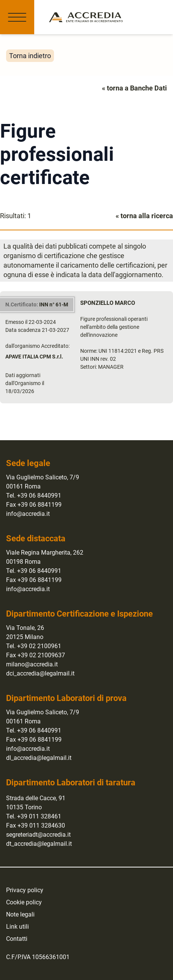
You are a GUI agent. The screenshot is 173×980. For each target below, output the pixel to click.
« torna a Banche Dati (134, 88)
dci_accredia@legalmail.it (40, 673)
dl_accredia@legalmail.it (39, 758)
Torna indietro (30, 56)
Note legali (20, 914)
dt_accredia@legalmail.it (39, 844)
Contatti (17, 939)
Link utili (17, 927)
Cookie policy (24, 902)
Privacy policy (25, 890)
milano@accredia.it (32, 664)
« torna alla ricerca (144, 216)
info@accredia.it (28, 514)
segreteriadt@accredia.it (38, 835)
